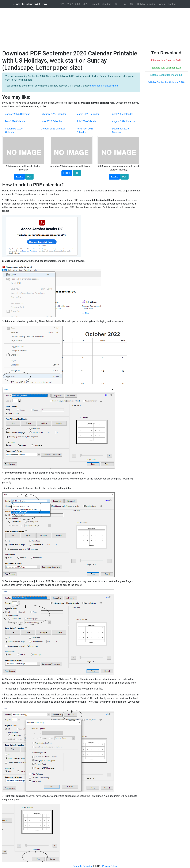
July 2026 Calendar (87, 121)
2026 (62, 4)
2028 (78, 4)
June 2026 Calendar (51, 121)
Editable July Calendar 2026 (166, 68)
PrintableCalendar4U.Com (30, 4)
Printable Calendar (82, 866)
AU (131, 4)
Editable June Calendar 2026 (166, 60)
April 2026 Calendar (122, 114)
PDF (29, 177)
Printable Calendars (101, 4)
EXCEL (19, 177)
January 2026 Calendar (17, 114)
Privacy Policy (110, 866)
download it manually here (104, 86)
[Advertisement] (91, 29)
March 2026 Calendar (88, 114)
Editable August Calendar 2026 (166, 75)
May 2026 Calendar (15, 121)
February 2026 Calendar (53, 114)
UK (117, 4)
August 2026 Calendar (124, 121)
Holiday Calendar (146, 4)
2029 (85, 4)
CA (124, 4)
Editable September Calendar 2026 (166, 82)
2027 (70, 4)
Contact (172, 4)
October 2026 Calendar (53, 129)
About (162, 4)
